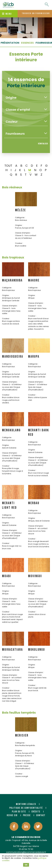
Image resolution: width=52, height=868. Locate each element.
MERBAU (34, 503)
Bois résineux (12, 187)
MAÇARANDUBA (12, 280)
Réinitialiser (43, 144)
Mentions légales (26, 804)
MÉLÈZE (21, 210)
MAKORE (34, 280)
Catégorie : (20, 218)
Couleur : (19, 243)
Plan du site (19, 812)
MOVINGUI (35, 576)
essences (27, 43)
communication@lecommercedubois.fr (26, 852)
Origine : (19, 225)
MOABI (7, 576)
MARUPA (34, 357)
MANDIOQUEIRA (13, 357)
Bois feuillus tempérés (19, 713)
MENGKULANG (11, 430)
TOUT (8, 166)
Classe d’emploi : (23, 233)
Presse (27, 815)
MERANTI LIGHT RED (9, 505)
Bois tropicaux (13, 257)
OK (26, 865)
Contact (41, 815)
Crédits (36, 812)
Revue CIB (12, 815)
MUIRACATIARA (12, 650)
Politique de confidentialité (26, 808)
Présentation (10, 43)
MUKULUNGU (37, 650)
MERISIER (22, 735)
